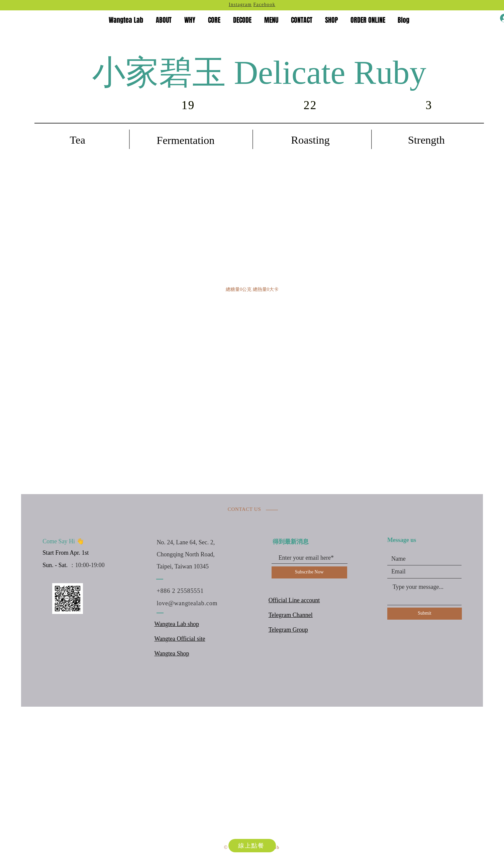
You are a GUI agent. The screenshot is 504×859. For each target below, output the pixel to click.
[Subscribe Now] (309, 572)
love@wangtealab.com (187, 603)
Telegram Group (288, 630)
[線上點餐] (252, 846)
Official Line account (294, 601)
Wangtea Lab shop (177, 624)
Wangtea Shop (172, 654)
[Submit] (425, 614)
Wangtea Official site (180, 639)
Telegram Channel (291, 615)
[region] (259, 158)
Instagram (240, 5)
